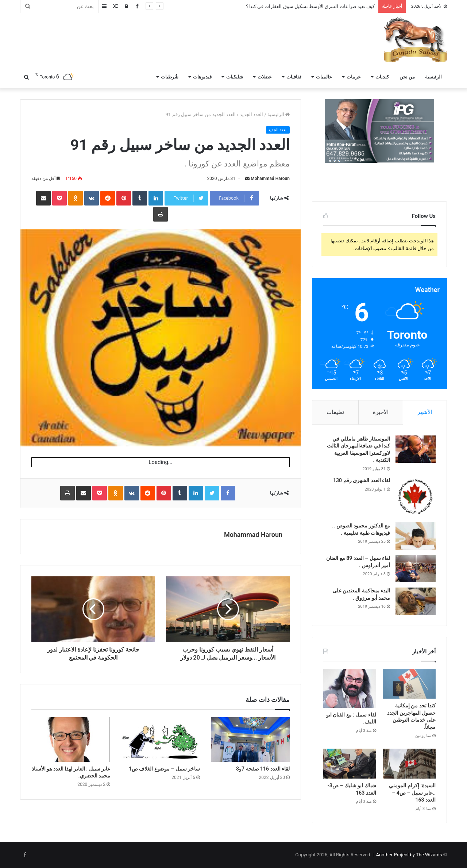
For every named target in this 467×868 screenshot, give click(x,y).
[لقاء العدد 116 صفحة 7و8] (250, 740)
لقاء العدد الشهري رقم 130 (362, 480)
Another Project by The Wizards (409, 855)
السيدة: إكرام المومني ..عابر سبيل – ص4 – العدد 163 (412, 793)
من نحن (407, 77)
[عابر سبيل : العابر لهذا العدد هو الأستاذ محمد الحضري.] (71, 740)
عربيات (354, 77)
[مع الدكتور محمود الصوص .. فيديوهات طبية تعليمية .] (416, 536)
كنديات (382, 77)
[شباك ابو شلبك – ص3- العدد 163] (350, 764)
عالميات (324, 77)
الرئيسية (433, 77)
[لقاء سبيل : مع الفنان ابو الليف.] (350, 688)
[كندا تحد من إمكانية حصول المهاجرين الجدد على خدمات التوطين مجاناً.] (409, 684)
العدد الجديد (251, 114)
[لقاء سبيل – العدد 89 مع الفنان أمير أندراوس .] (416, 569)
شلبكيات (235, 77)
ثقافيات (294, 77)
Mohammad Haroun (270, 178)
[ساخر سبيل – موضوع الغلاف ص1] (161, 740)
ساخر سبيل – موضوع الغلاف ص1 (164, 769)
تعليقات (335, 412)
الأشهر (425, 412)
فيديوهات (202, 77)
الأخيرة (381, 412)
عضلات (265, 77)
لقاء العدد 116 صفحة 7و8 (263, 769)
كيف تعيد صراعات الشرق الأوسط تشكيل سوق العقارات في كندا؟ (310, 6)
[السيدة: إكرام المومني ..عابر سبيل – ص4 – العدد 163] (409, 764)
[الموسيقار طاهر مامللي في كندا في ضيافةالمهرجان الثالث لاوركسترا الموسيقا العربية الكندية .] (416, 449)
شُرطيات (170, 77)
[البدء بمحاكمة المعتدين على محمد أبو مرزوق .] (416, 601)
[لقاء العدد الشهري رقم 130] (416, 497)
